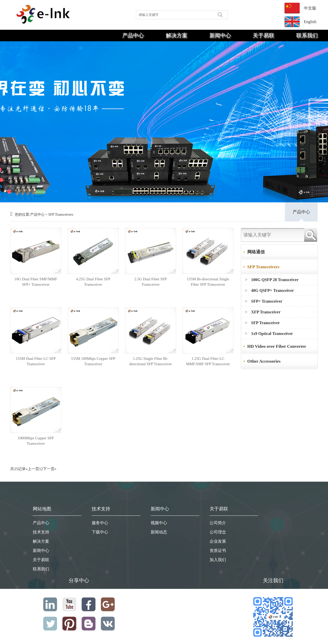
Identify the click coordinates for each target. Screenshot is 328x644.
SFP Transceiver (265, 323)
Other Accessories (264, 361)
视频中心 (159, 523)
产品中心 (133, 35)
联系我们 (307, 35)
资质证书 (218, 551)
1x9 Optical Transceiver (272, 334)
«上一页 (32, 469)
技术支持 (41, 532)
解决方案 (177, 35)
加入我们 (218, 560)
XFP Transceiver (266, 312)
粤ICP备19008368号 (273, 641)
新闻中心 (220, 35)
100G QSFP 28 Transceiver (275, 280)
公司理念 (218, 532)
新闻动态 (159, 532)
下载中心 (100, 532)
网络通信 (256, 252)
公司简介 (218, 523)
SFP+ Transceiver (267, 301)
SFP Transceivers (61, 215)
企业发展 (218, 541)
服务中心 (100, 523)
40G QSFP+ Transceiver (273, 290)
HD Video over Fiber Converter (277, 346)
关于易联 (263, 35)
